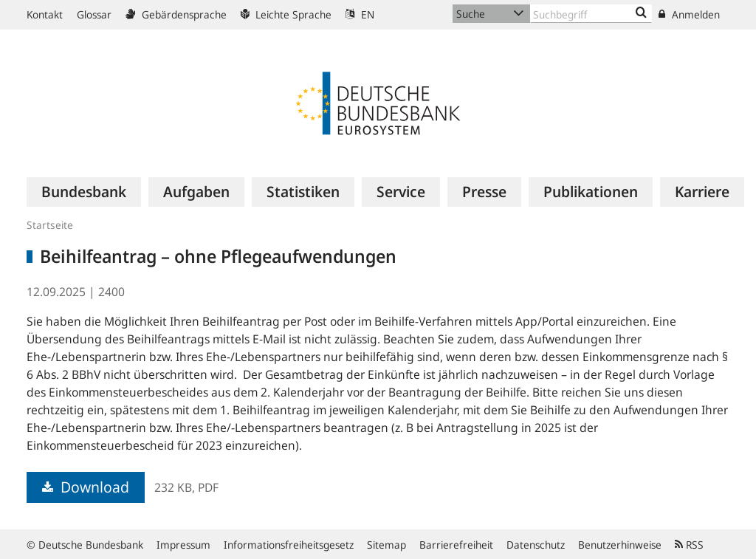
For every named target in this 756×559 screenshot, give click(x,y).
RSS (689, 545)
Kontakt (45, 14)
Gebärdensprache (176, 14)
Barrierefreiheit (456, 545)
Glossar (94, 14)
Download (86, 487)
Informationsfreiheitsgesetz (289, 545)
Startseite (50, 225)
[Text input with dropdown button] (591, 14)
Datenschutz (536, 545)
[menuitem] (84, 192)
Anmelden (689, 14)
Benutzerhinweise (620, 545)
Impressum (183, 545)
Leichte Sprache (286, 14)
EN (360, 14)
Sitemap (386, 545)
